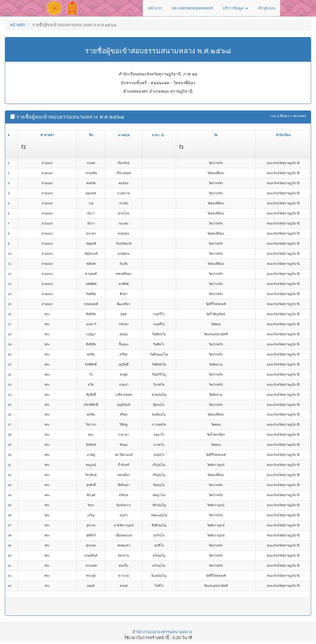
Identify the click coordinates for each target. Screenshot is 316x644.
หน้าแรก (155, 8)
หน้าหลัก (18, 25)
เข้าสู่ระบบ (267, 8)
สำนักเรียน (283, 135)
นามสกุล (124, 135)
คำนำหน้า (47, 135)
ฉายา (158, 135)
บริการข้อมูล (235, 8)
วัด (216, 135)
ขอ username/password (192, 8)
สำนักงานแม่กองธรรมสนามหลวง (162, 632)
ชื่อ (91, 135)
